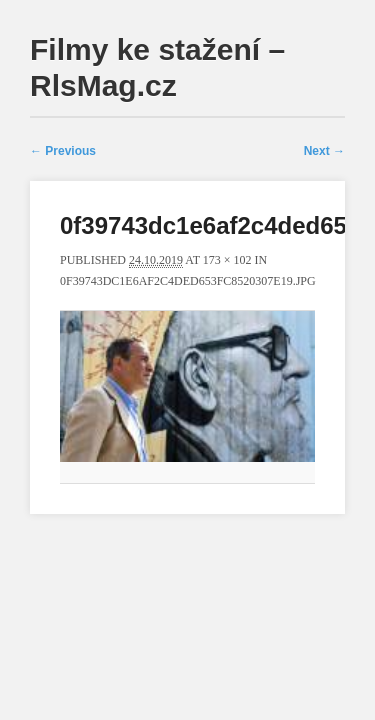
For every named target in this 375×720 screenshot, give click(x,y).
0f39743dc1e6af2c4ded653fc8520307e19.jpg (188, 281)
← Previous (63, 151)
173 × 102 (227, 260)
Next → (324, 151)
